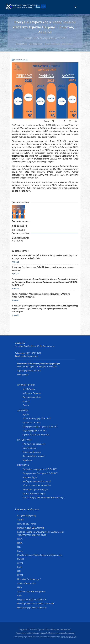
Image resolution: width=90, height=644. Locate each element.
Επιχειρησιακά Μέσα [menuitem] (32, 397)
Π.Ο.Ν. (20, 543)
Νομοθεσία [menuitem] (28, 460)
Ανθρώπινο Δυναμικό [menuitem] (32, 393)
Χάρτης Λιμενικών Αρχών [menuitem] (34, 494)
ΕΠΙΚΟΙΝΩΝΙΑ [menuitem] (23, 465)
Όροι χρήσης (23, 375)
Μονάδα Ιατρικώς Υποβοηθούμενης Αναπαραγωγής (40, 555)
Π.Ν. (19, 571)
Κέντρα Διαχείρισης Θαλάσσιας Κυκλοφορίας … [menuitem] (44, 498)
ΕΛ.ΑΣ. (20, 551)
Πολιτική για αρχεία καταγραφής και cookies (37, 367)
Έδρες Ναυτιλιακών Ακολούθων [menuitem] (37, 485)
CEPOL (20, 563)
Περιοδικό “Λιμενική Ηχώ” (29, 579)
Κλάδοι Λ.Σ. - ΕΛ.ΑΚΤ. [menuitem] (32, 423)
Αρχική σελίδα (21, 44)
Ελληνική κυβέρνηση (27, 516)
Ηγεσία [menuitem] (26, 415)
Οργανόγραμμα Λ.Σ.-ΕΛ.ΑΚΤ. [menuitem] (35, 431)
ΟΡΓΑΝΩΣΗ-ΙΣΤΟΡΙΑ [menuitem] (26, 385)
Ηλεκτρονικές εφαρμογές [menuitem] (34, 444)
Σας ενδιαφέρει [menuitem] (30, 448)
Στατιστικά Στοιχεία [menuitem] (32, 452)
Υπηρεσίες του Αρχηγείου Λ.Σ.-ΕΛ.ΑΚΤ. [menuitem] (40, 469)
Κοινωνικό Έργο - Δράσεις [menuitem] (34, 456)
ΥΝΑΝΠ (21, 520)
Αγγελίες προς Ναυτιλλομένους (32, 591)
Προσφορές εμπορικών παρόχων (32, 608)
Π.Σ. (19, 547)
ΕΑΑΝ (20, 567)
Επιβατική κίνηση (20, 238)
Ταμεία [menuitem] (26, 405)
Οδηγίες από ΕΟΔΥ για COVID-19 (32, 600)
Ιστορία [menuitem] (26, 401)
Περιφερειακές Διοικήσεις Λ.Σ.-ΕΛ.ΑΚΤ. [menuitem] (40, 427)
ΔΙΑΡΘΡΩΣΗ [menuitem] (23, 410)
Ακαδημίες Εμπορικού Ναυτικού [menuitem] (37, 481)
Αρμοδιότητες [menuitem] (29, 389)
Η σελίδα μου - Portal (27, 524)
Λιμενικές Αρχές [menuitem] (30, 477)
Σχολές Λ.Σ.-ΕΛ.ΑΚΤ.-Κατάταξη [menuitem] (36, 435)
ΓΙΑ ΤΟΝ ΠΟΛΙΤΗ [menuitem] (25, 440)
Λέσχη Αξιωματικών (26, 583)
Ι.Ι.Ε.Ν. (20, 539)
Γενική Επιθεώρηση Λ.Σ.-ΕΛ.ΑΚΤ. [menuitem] (37, 419)
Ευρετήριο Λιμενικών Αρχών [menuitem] (35, 490)
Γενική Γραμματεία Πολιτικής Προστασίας (36, 604)
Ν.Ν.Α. (20, 587)
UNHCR (21, 559)
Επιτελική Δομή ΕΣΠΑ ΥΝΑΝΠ (31, 528)
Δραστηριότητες (36, 44)
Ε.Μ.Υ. (20, 595)
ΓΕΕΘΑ (20, 575)
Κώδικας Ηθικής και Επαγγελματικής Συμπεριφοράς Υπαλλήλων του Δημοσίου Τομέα (41, 533)
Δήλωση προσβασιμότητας (29, 371)
